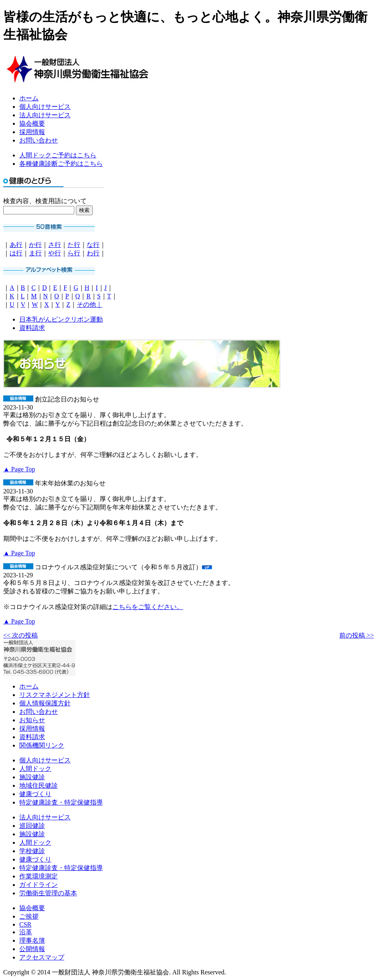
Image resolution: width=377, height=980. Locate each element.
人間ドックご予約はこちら (58, 155)
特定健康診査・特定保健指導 (61, 802)
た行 (74, 245)
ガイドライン (39, 885)
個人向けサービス (45, 107)
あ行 (16, 245)
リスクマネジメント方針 (55, 695)
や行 (55, 253)
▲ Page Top (19, 469)
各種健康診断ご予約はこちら (61, 164)
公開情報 (32, 949)
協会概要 (32, 123)
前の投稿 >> (357, 635)
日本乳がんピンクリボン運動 (61, 319)
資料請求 (32, 328)
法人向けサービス (45, 115)
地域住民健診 (39, 785)
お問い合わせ (39, 140)
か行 (35, 245)
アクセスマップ (42, 957)
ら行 (74, 253)
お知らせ (32, 720)
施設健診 (32, 777)
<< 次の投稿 (20, 635)
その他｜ (90, 305)
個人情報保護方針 (45, 703)
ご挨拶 (29, 916)
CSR (25, 924)
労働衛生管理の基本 (48, 893)
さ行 (55, 245)
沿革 (26, 932)
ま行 (35, 253)
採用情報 (32, 132)
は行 (16, 253)
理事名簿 (32, 940)
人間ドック (35, 769)
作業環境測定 (39, 876)
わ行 (93, 253)
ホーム (29, 98)
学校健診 (32, 851)
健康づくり (35, 794)
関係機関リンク (42, 745)
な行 (93, 245)
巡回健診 (32, 826)
